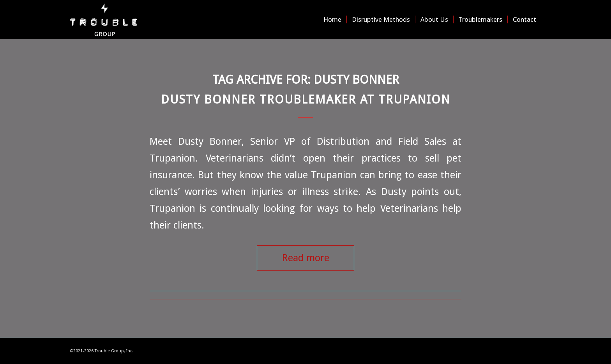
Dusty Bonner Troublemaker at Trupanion (306, 99)
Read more (306, 258)
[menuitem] (332, 19)
